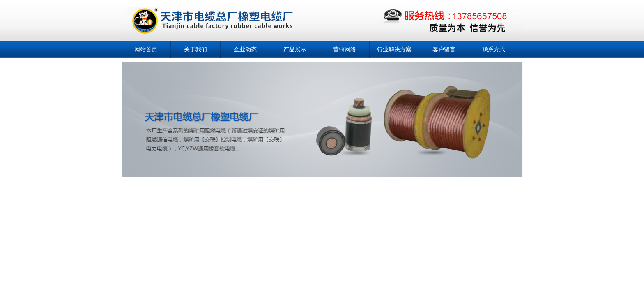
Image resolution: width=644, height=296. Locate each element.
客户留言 (444, 49)
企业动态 (245, 49)
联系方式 (494, 49)
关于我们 (195, 49)
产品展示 (295, 49)
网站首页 (146, 49)
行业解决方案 (394, 49)
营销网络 (345, 49)
